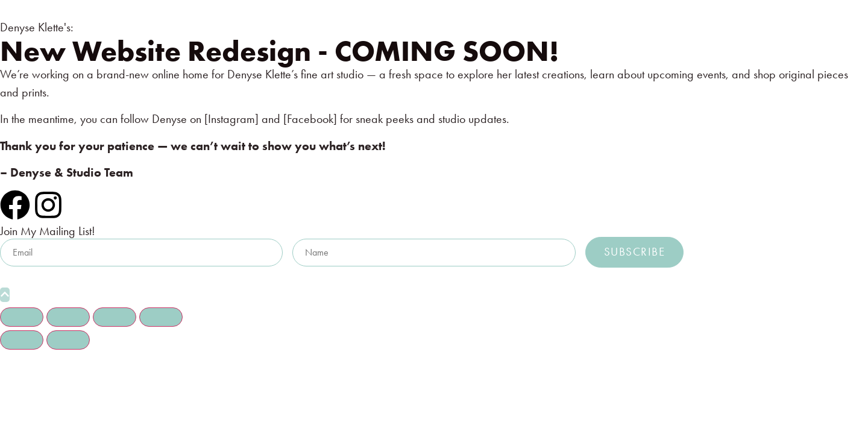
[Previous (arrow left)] (22, 340)
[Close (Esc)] (161, 317)
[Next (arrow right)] (68, 340)
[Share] (115, 317)
